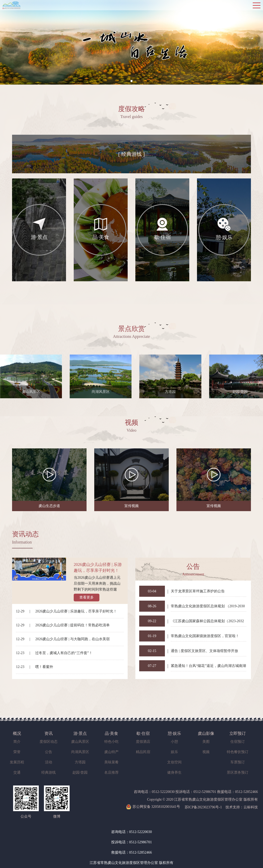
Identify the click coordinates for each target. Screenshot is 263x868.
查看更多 (87, 597)
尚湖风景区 (80, 752)
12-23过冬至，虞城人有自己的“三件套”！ (54, 653)
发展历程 (17, 762)
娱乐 (174, 752)
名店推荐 (111, 772)
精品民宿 (143, 752)
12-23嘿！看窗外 (35, 667)
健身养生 (174, 772)
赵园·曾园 (80, 772)
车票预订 (238, 762)
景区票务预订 (238, 772)
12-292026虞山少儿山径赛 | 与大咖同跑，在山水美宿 (63, 639)
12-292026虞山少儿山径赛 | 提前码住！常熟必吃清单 (63, 625)
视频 (206, 752)
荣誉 (17, 752)
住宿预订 (238, 742)
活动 (49, 762)
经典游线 (49, 772)
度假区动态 (49, 742)
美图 (206, 742)
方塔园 (80, 762)
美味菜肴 (111, 762)
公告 (49, 752)
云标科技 (251, 807)
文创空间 (174, 762)
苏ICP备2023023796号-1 (203, 807)
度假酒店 (143, 742)
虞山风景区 (80, 742)
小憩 (174, 742)
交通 (17, 772)
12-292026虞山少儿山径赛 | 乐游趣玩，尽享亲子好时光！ (66, 611)
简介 (17, 742)
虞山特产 (111, 752)
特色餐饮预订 (238, 752)
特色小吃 (111, 742)
